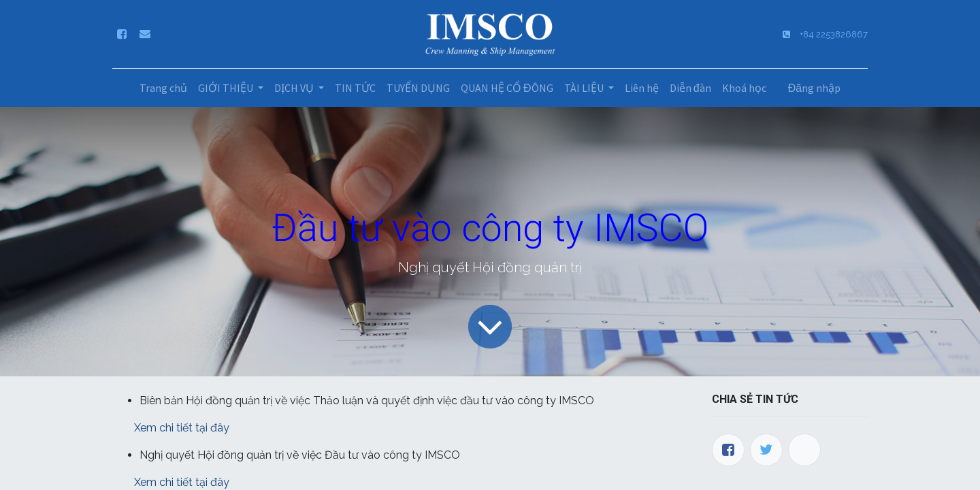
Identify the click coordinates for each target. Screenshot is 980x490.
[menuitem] (163, 88)
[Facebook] (728, 450)
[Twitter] (766, 450)
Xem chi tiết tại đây (182, 428)
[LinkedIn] (804, 450)
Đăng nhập (814, 88)
